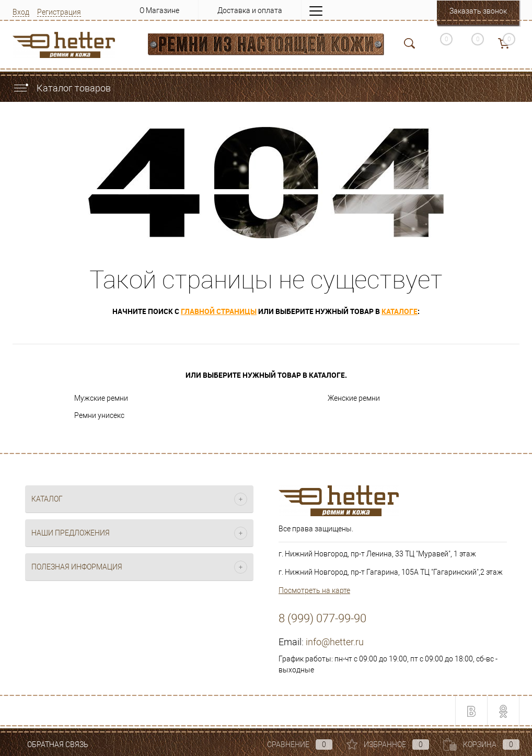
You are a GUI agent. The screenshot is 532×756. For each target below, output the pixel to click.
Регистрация (59, 12)
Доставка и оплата (250, 10)
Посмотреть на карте (314, 590)
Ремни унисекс (99, 415)
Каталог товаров (62, 88)
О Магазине (159, 10)
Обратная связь (50, 745)
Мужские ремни (101, 398)
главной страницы (219, 311)
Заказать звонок (478, 11)
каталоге (400, 311)
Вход (21, 12)
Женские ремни (354, 398)
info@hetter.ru (335, 642)
